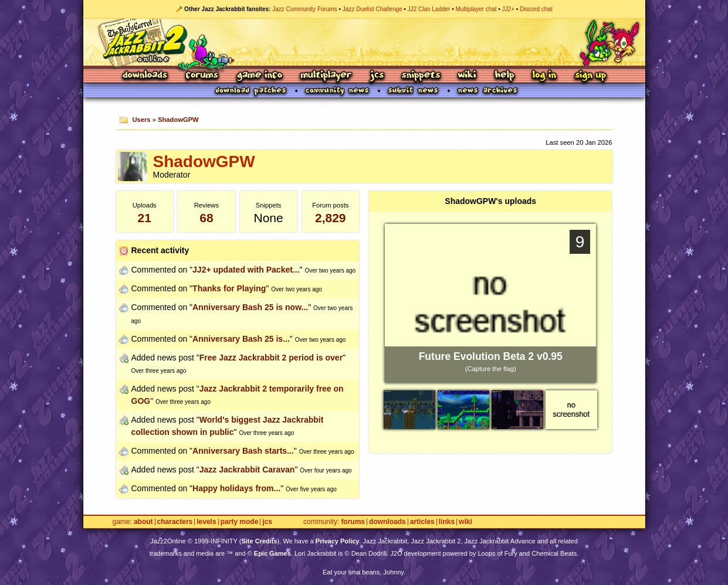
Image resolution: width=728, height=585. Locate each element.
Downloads (146, 76)
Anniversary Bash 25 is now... (250, 307)
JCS (377, 76)
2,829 (331, 218)
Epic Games (272, 553)
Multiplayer (326, 76)
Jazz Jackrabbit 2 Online (364, 42)
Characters (175, 522)
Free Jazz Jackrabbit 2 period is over (271, 358)
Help (504, 76)
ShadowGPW (178, 120)
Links (447, 522)
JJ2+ (508, 9)
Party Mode (240, 522)
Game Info (259, 76)
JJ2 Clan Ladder (429, 9)
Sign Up (590, 76)
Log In (544, 76)
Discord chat (536, 9)
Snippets (421, 76)
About (143, 522)
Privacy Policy (338, 541)
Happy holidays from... (236, 488)
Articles (422, 522)
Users (141, 120)
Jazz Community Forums (305, 9)
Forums (202, 76)
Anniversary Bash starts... (243, 451)
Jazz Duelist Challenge (373, 9)
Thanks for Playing (229, 288)
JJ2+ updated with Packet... (246, 270)
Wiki (468, 76)
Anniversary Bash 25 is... (241, 339)
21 (145, 218)
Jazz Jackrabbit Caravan (247, 470)
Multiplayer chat (476, 9)
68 (206, 218)
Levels (206, 522)
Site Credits (259, 541)
